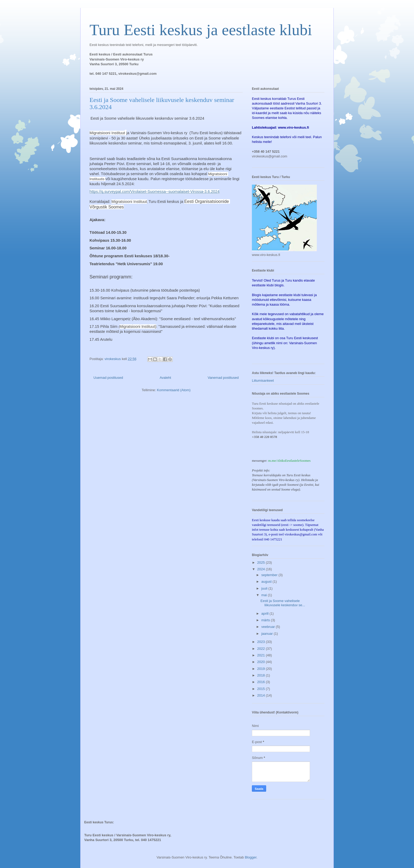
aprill (265, 613)
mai (265, 595)
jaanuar (268, 634)
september (270, 575)
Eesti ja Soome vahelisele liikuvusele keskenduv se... (283, 603)
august (267, 582)
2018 (262, 675)
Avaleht (165, 378)
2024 (262, 569)
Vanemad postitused (223, 378)
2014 (262, 695)
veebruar (269, 627)
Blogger (251, 857)
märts (266, 620)
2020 (262, 662)
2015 (262, 689)
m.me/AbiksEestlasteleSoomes (290, 461)
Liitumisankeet (263, 381)
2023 (262, 642)
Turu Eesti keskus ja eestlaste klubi (201, 30)
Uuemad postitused (108, 378)
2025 (262, 563)
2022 (262, 649)
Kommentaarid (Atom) (174, 390)
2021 (262, 655)
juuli (265, 588)
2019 (262, 669)
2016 (262, 682)
